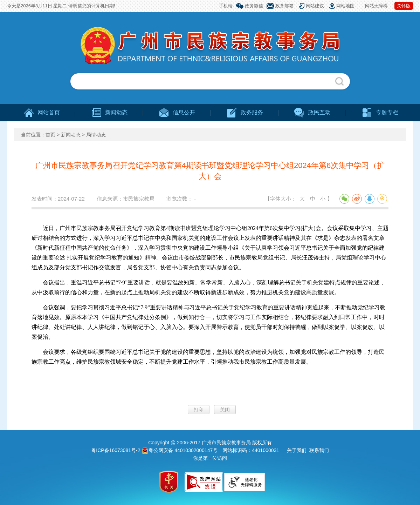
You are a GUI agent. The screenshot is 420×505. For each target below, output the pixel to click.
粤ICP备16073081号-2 (116, 450)
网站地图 (345, 6)
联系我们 (319, 450)
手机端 (226, 6)
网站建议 (315, 6)
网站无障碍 (376, 6)
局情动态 (96, 135)
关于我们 (297, 450)
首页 (50, 135)
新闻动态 (71, 135)
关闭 (225, 410)
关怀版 (404, 6)
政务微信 (254, 6)
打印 (199, 410)
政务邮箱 (284, 6)
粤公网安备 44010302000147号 (180, 450)
